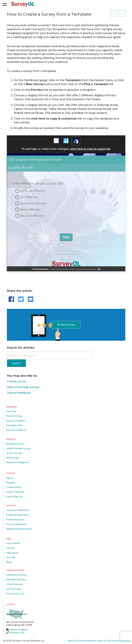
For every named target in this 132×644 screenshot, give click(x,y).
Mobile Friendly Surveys (18, 448)
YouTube (11, 557)
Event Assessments (16, 524)
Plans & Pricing (14, 416)
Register (11, 483)
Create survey (16, 381)
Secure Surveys (14, 453)
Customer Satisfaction (18, 510)
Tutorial (10, 548)
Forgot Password (15, 492)
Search (16, 363)
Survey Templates (16, 421)
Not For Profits (14, 589)
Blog (9, 562)
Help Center (12, 553)
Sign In (10, 478)
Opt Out (18, 496)
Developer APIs (14, 425)
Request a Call (17, 633)
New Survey (66, 325)
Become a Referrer (16, 430)
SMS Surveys (13, 458)
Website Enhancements (19, 529)
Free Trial (11, 411)
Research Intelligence (18, 462)
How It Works (13, 543)
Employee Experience (18, 515)
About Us (73, 641)
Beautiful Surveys (15, 444)
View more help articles (23, 387)
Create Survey (14, 487)
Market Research (15, 520)
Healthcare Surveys (16, 575)
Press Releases (87, 641)
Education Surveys (16, 579)
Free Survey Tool (15, 594)
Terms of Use (103, 641)
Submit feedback (19, 393)
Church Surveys (14, 584)
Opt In (9, 496)
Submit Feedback (19, 630)
